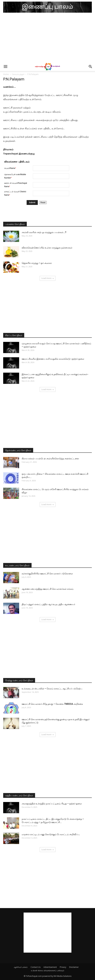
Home (6, 74)
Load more (48, 278)
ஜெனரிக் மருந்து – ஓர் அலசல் (37, 263)
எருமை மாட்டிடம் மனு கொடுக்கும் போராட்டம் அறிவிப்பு (51, 834)
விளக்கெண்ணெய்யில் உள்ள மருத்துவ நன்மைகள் (47, 248)
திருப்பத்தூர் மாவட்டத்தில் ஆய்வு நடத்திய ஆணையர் (48, 604)
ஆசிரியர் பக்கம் (21, 967)
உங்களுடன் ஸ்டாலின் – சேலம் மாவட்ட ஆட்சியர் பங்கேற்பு (52, 689)
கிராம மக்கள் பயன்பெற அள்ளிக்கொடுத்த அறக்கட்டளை (50, 459)
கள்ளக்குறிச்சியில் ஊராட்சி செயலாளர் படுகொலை (47, 574)
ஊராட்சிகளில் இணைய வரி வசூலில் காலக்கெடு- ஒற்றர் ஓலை (53, 359)
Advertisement (50, 967)
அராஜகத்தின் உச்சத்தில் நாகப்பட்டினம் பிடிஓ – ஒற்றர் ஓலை (52, 804)
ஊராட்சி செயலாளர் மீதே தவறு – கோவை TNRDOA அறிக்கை (52, 704)
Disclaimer (74, 967)
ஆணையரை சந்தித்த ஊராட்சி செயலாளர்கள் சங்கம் (48, 589)
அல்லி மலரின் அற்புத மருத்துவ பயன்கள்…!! (44, 232)
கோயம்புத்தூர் (18, 74)
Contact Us (36, 967)
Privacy (63, 967)
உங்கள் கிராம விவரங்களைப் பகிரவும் (48, 970)
